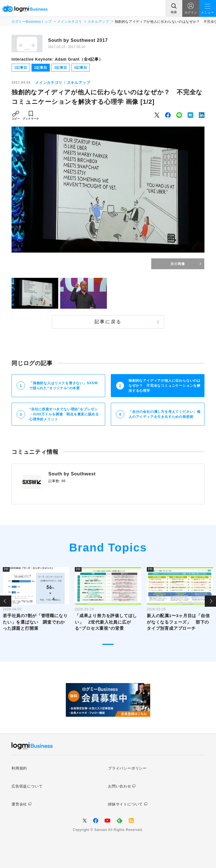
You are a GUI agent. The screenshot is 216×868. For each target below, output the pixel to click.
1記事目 (21, 68)
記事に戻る (108, 322)
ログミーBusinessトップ (31, 22)
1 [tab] (108, 644)
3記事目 (61, 68)
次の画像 (178, 264)
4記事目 (81, 68)
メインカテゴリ (69, 22)
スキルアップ (98, 22)
